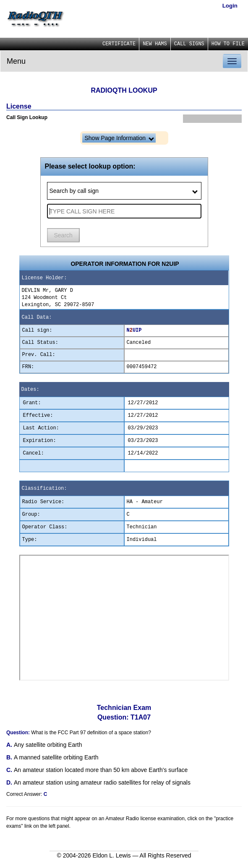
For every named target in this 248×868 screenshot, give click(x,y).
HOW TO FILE (228, 44)
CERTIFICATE (119, 44)
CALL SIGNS (189, 44)
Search (63, 235)
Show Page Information (119, 138)
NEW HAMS (155, 44)
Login (230, 6)
